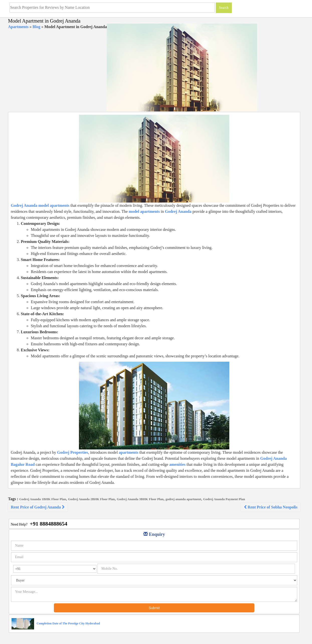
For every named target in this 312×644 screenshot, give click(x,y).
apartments (129, 452)
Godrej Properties (73, 452)
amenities (177, 464)
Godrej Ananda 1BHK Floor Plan (43, 499)
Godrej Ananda (178, 211)
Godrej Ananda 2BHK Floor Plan (91, 499)
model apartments (144, 211)
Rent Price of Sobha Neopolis (271, 507)
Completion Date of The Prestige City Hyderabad (68, 623)
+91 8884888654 (48, 524)
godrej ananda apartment (183, 499)
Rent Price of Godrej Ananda (38, 507)
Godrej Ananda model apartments (40, 205)
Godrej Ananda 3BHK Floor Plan (140, 499)
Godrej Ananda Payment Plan (224, 499)
